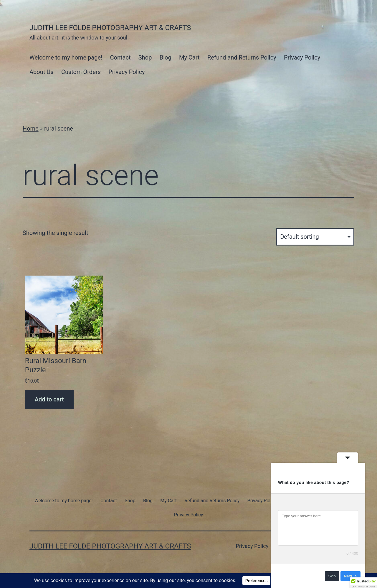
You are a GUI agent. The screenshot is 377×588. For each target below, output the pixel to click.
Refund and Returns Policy (242, 57)
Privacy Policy (302, 57)
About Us (42, 72)
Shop (145, 57)
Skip (332, 576)
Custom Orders (81, 72)
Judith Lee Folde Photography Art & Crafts (110, 28)
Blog (166, 57)
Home (31, 129)
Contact (120, 57)
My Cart (189, 57)
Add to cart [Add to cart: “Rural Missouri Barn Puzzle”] (49, 399)
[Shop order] (315, 237)
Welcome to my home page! (66, 57)
